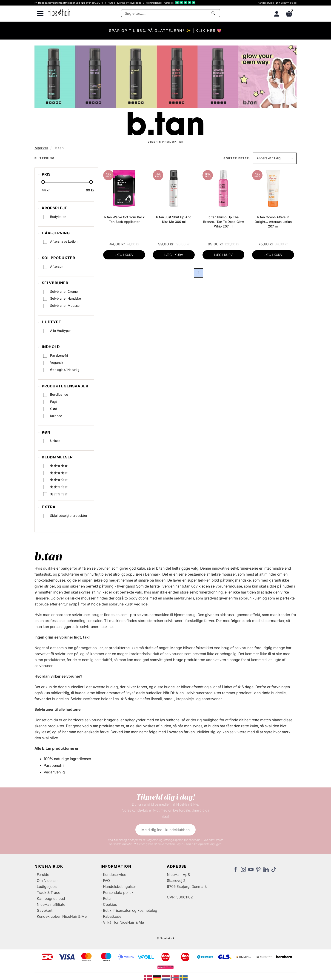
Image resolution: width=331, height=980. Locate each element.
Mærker (41, 148)
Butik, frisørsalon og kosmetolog (130, 911)
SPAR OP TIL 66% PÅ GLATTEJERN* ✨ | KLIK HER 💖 (165, 31)
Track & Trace (49, 893)
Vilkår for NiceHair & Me (123, 923)
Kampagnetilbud (51, 899)
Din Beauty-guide (286, 3)
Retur (107, 899)
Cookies (110, 905)
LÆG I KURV (124, 255)
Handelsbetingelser (120, 887)
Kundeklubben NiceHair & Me (62, 917)
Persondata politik (118, 893)
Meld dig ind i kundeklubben (165, 830)
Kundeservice (266, 3)
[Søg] (171, 13)
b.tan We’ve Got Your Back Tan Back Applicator (124, 219)
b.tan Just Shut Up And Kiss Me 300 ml (174, 219)
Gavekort (45, 911)
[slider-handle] (43, 182)
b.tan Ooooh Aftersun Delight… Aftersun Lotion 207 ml (273, 222)
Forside (43, 875)
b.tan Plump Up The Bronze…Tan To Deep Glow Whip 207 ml (224, 222)
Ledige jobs (47, 887)
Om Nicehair (47, 881)
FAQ (106, 881)
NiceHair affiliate (51, 905)
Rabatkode (112, 917)
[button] (275, 158)
